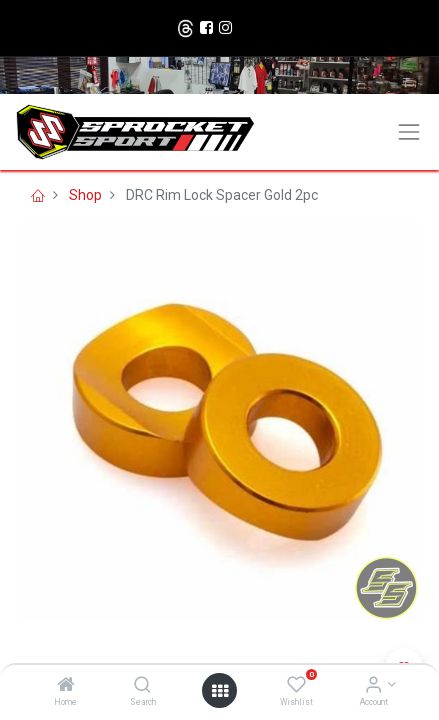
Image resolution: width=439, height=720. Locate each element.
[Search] (142, 686)
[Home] (66, 686)
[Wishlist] (296, 686)
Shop (85, 195)
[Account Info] (373, 686)
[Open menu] (220, 691)
